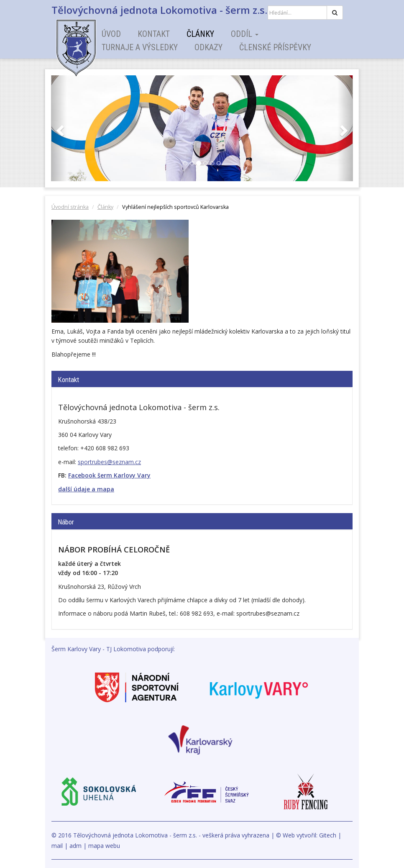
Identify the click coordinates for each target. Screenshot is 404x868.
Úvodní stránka (70, 207)
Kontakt (154, 34)
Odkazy (208, 47)
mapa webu (104, 846)
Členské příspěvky (275, 47)
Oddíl (245, 34)
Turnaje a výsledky (140, 47)
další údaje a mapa (86, 489)
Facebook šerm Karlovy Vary (109, 475)
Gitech (328, 835)
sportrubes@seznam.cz (109, 462)
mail (57, 846)
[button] (59, 128)
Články (200, 34)
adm (75, 846)
